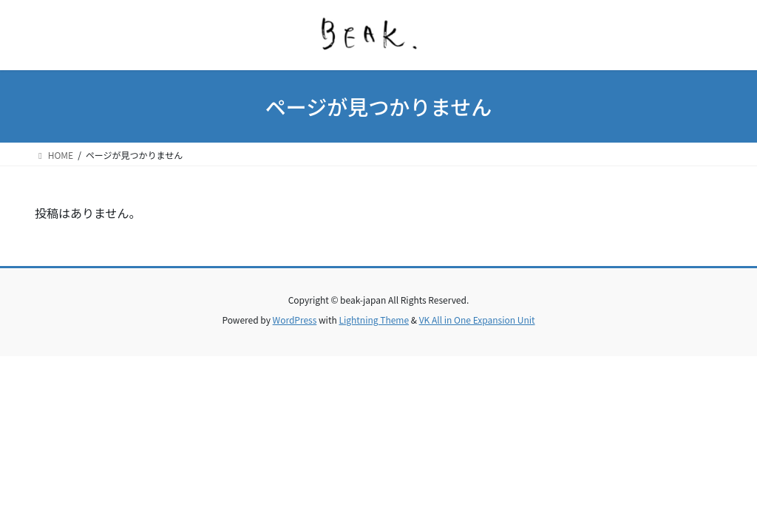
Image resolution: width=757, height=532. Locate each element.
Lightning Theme (374, 320)
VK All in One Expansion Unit (477, 320)
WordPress (295, 320)
